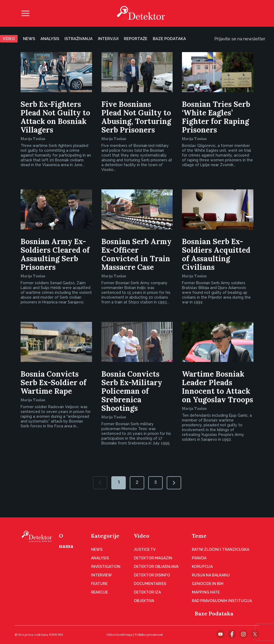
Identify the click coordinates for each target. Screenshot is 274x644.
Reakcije (99, 592)
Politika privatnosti (149, 635)
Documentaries (150, 584)
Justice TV (145, 549)
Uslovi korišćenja (119, 635)
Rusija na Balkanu (211, 575)
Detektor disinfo (152, 575)
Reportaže (136, 39)
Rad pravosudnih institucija (222, 601)
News (29, 39)
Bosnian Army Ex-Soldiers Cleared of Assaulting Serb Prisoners (55, 254)
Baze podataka (169, 39)
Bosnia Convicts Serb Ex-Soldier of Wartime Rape (54, 383)
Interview (101, 575)
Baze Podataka (214, 613)
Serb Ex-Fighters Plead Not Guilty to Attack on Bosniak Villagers (55, 117)
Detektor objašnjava (156, 567)
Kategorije (105, 536)
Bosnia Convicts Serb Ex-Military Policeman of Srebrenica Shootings (132, 391)
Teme (199, 536)
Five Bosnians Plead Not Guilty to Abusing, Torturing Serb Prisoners (136, 117)
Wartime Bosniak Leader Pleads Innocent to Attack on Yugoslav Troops (218, 387)
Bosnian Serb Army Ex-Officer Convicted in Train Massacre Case (136, 254)
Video (9, 39)
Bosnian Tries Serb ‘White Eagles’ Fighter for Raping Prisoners (216, 117)
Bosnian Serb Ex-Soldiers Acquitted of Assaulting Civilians (216, 254)
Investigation (106, 567)
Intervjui (108, 39)
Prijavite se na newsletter (244, 39)
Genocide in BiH (208, 584)
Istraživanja (79, 39)
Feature (99, 584)
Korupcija (202, 567)
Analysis (50, 39)
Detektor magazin (153, 558)
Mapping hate (206, 592)
